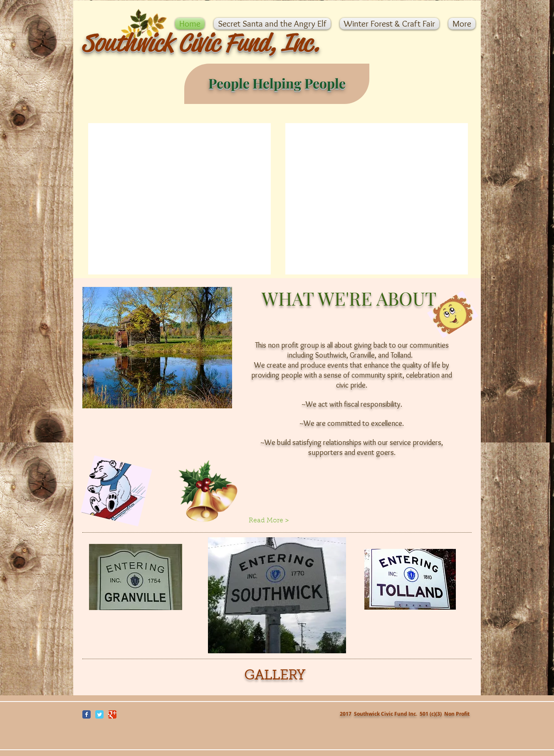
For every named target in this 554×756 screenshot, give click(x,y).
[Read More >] (277, 521)
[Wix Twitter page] (99, 714)
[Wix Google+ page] (112, 714)
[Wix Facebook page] (87, 714)
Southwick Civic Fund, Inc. (201, 43)
